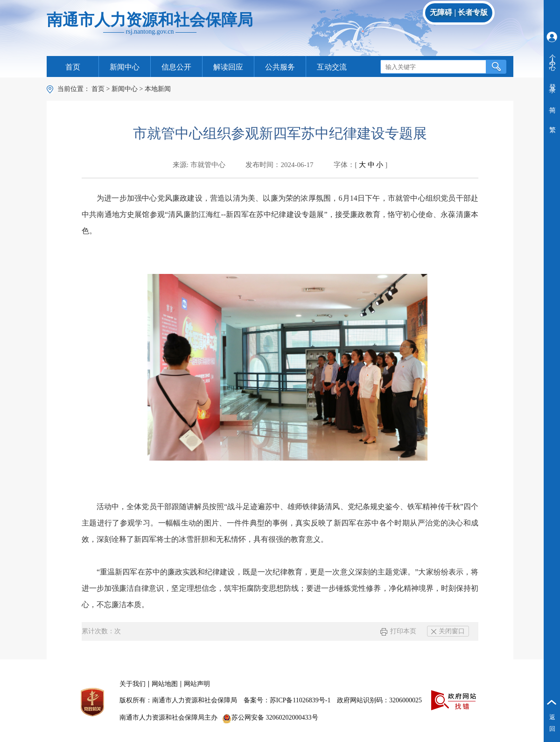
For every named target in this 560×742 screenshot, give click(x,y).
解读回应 (228, 67)
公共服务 (280, 67)
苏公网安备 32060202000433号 (270, 717)
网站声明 (197, 684)
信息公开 (176, 67)
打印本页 (398, 631)
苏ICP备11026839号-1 (300, 700)
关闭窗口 (448, 631)
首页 (73, 67)
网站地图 (165, 684)
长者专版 (473, 12)
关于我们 (133, 684)
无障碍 (441, 12)
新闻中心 (125, 67)
